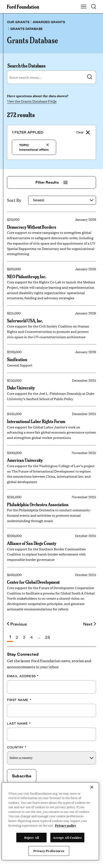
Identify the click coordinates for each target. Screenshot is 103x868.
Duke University (21, 388)
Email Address (23, 676)
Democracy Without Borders (32, 227)
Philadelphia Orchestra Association (38, 504)
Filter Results (51, 182)
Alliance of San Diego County (31, 543)
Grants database (26, 29)
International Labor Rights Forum (36, 421)
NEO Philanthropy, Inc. (27, 276)
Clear (83, 132)
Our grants (18, 22)
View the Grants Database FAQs (32, 101)
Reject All (32, 837)
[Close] (92, 787)
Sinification (17, 359)
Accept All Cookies (67, 837)
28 (48, 637)
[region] (50, 821)
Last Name (19, 723)
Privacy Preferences (49, 851)
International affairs (34, 147)
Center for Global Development (33, 582)
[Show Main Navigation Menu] (84, 7)
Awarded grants (49, 22)
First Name (19, 700)
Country (17, 747)
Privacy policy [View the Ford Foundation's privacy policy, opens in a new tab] (66, 825)
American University (25, 460)
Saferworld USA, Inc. (25, 320)
